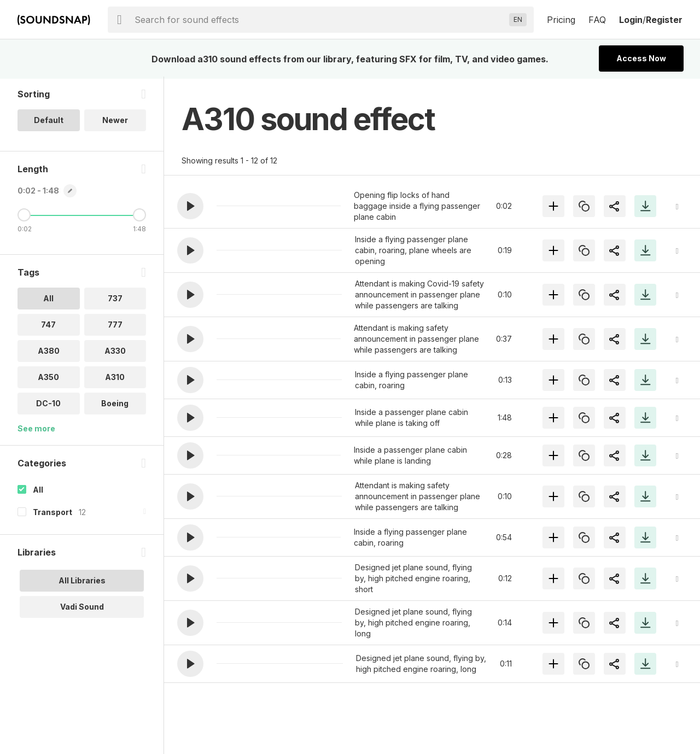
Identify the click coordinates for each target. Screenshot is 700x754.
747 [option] (48, 327)
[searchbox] (320, 20)
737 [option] (115, 300)
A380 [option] (49, 353)
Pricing (561, 20)
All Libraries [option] (82, 583)
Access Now (641, 58)
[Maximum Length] (139, 217)
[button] (190, 206)
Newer (115, 122)
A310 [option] (115, 379)
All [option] (48, 300)
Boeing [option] (115, 405)
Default (49, 122)
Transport (52, 514)
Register (664, 20)
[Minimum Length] (24, 217)
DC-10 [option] (48, 405)
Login (631, 20)
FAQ (597, 20)
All (38, 492)
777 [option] (115, 327)
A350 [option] (48, 379)
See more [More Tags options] (36, 431)
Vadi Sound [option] (82, 609)
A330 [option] (115, 353)
